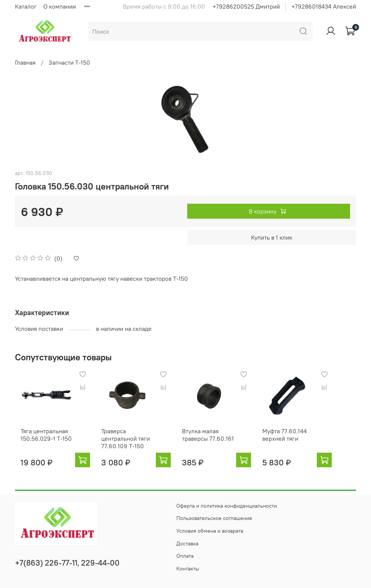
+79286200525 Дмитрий (246, 6)
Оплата (185, 556)
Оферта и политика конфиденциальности (227, 506)
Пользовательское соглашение (214, 518)
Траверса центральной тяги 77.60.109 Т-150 (127, 446)
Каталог (26, 6)
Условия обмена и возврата (210, 531)
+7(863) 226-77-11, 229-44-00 (67, 563)
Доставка (187, 544)
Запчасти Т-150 (69, 62)
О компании (60, 6)
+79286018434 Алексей (324, 6)
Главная (25, 62)
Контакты (188, 569)
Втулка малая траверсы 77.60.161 (217, 442)
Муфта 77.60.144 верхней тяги (301, 442)
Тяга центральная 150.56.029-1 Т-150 (41, 442)
